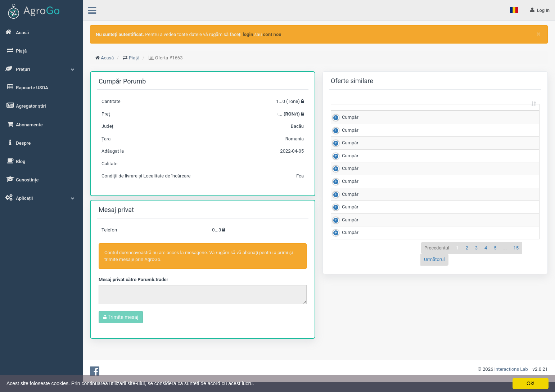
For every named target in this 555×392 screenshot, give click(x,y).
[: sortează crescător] (346, 114)
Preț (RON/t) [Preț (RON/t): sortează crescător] (412, 114)
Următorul (434, 350)
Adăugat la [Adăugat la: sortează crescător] (517, 114)
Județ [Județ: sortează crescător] (486, 117)
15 (516, 338)
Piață (134, 58)
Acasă (107, 58)
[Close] (539, 34)
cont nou (272, 34)
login (248, 34)
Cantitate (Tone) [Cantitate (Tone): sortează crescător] (374, 114)
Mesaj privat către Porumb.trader (133, 280)
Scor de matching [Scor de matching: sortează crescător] (448, 114)
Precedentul (437, 338)
